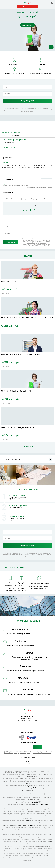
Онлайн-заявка (27, 7)
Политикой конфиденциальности (36, 243)
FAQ (28, 761)
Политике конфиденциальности (36, 843)
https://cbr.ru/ (28, 784)
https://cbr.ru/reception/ (28, 790)
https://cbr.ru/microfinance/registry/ (27, 787)
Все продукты (28, 446)
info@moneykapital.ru (27, 719)
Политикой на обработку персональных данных (30, 110)
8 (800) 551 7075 (14, 499)
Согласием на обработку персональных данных (36, 240)
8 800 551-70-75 (27, 716)
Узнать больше (6, 293)
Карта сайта (27, 763)
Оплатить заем (10, 591)
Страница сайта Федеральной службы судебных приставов (17, 826)
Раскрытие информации (28, 757)
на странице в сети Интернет (30, 820)
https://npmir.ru (36, 803)
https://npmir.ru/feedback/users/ (40, 805)
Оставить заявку (27, 25)
